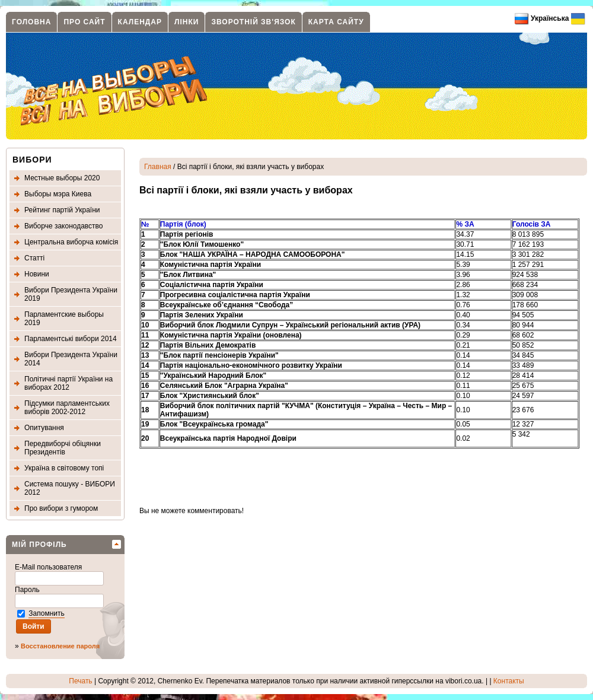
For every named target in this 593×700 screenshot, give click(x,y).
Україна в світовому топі (64, 468)
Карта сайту (336, 22)
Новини (37, 274)
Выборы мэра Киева (58, 194)
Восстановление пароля (60, 646)
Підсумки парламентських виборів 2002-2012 (67, 408)
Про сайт (84, 22)
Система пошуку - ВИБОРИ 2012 (70, 488)
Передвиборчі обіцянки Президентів (63, 448)
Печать (80, 681)
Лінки (186, 22)
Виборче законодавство (64, 226)
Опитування (44, 428)
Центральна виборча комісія (71, 242)
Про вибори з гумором (61, 508)
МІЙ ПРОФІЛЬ (39, 545)
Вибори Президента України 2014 (71, 359)
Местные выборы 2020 (62, 178)
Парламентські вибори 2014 (71, 339)
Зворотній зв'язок (253, 22)
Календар (140, 22)
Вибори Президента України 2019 (71, 294)
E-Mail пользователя (50, 567)
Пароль (28, 590)
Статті (34, 258)
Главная (158, 167)
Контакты (509, 681)
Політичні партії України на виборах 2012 (68, 383)
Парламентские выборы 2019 (64, 319)
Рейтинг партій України (62, 210)
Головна (31, 22)
